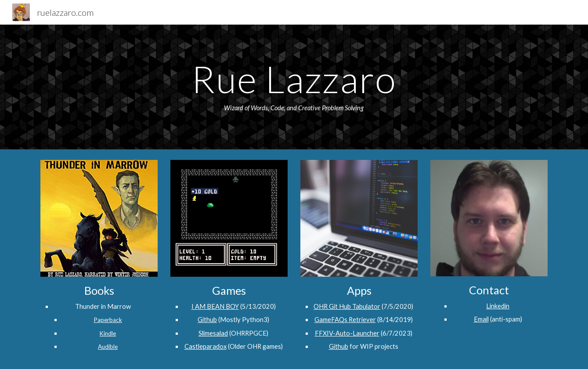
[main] (294, 87)
